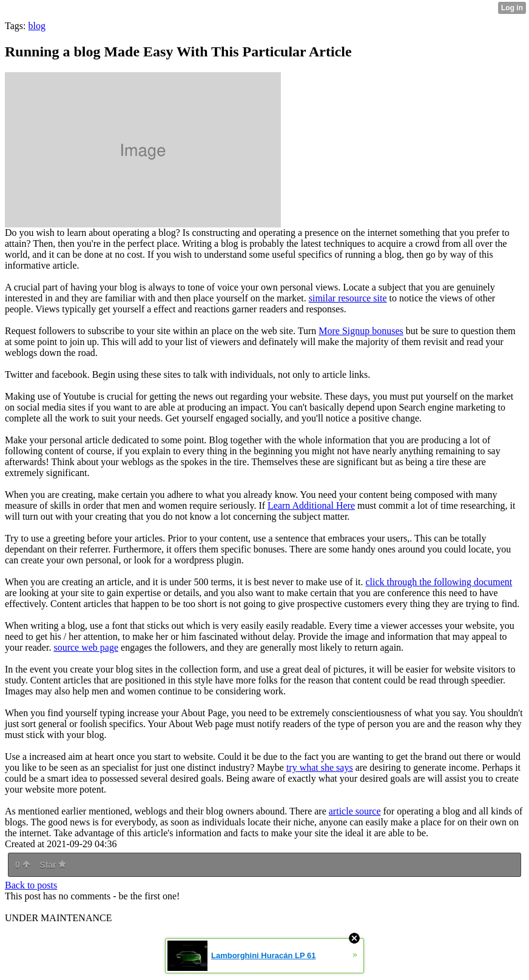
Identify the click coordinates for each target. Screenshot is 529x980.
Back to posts (31, 885)
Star (53, 865)
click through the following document (439, 582)
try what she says (320, 767)
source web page (86, 647)
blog (36, 26)
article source (355, 811)
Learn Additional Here (311, 505)
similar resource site (348, 298)
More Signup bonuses (361, 331)
